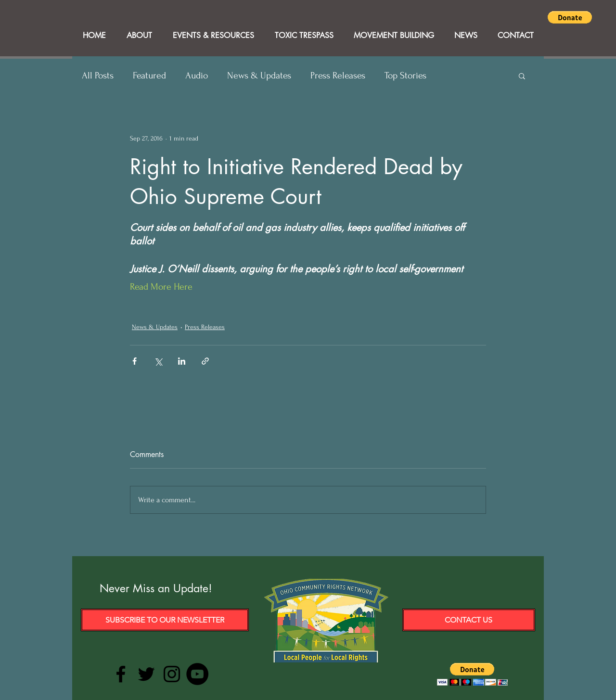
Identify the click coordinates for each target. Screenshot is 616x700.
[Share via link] (205, 361)
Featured (149, 76)
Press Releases (338, 76)
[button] (570, 17)
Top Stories (405, 76)
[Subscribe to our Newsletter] (165, 620)
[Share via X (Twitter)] (158, 361)
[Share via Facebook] (135, 361)
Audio (197, 76)
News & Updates (259, 76)
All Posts (98, 76)
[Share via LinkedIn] (182, 361)
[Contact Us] (469, 620)
